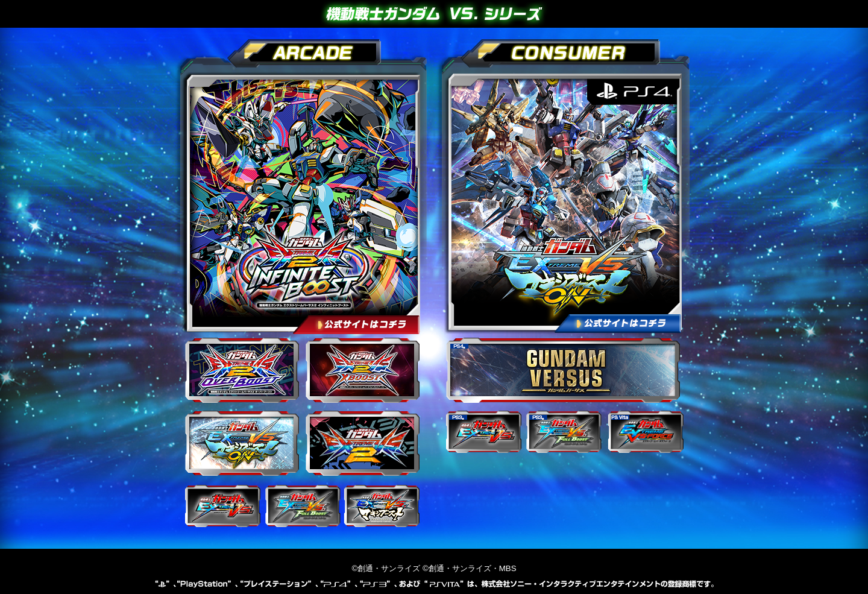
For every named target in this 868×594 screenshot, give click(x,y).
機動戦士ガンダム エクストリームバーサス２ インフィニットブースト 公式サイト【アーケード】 (300, 201)
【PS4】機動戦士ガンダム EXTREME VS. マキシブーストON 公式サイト (562, 201)
